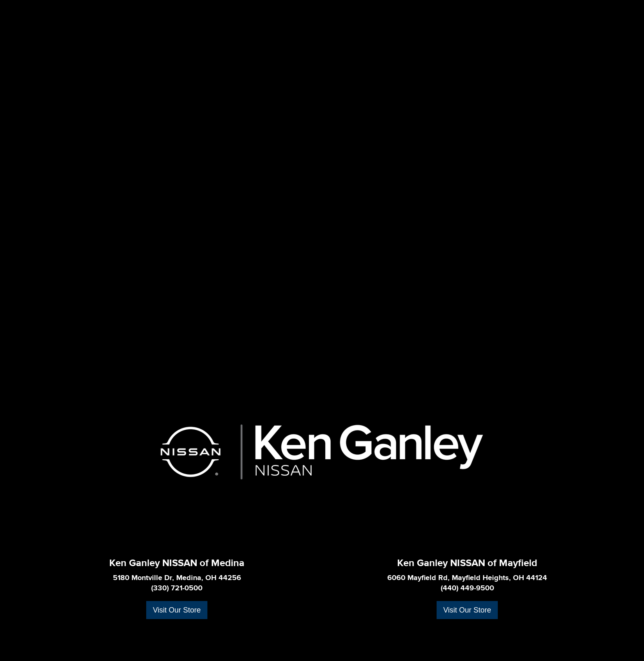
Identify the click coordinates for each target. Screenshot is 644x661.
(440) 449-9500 (467, 588)
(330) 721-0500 (177, 588)
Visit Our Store (177, 610)
